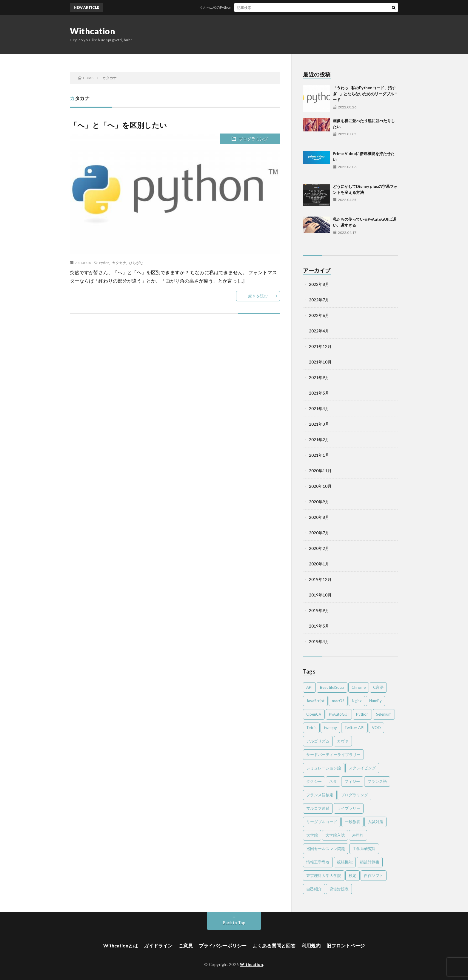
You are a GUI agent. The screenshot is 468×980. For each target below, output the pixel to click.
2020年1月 (319, 564)
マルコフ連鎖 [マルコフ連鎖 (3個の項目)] (318, 808)
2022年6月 (319, 315)
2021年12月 (320, 346)
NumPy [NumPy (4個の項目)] (375, 701)
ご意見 (186, 946)
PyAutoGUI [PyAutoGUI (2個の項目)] (339, 714)
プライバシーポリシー (223, 946)
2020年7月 (319, 533)
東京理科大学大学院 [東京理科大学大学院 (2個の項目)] (324, 875)
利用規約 (311, 946)
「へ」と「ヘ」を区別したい (118, 125)
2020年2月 (319, 548)
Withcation (92, 31)
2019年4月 (319, 641)
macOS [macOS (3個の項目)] (338, 701)
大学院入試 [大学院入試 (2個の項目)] (335, 835)
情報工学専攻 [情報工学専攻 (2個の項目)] (318, 862)
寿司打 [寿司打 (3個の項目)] (358, 835)
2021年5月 (319, 393)
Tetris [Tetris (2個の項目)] (311, 728)
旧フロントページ (346, 946)
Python (104, 263)
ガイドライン (158, 946)
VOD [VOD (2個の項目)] (376, 728)
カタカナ (119, 263)
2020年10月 (320, 486)
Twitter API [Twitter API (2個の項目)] (354, 728)
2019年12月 (320, 579)
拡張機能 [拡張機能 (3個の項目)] (345, 862)
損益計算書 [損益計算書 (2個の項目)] (370, 862)
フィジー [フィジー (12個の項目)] (352, 781)
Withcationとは (121, 946)
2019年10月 (320, 595)
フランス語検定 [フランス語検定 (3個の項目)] (320, 795)
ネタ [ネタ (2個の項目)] (333, 781)
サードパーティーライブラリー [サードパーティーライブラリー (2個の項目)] (333, 754)
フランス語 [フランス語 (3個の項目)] (377, 781)
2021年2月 (319, 440)
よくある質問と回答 (274, 946)
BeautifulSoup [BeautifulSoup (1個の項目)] (332, 687)
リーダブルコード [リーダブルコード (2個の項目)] (322, 822)
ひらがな (136, 263)
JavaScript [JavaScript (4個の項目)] (315, 701)
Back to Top (234, 923)
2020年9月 (319, 502)
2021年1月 (319, 455)
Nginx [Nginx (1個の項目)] (357, 701)
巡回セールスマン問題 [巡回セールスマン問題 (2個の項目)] (326, 849)
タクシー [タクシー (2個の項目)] (314, 781)
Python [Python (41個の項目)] (362, 714)
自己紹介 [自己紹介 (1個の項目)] (314, 889)
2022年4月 (319, 331)
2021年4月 (319, 408)
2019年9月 (319, 610)
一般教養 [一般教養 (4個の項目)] (352, 822)
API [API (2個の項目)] (309, 687)
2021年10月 (320, 362)
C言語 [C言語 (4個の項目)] (378, 687)
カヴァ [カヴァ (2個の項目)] (343, 741)
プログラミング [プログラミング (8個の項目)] (354, 795)
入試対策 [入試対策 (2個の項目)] (375, 822)
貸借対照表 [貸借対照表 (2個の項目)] (339, 889)
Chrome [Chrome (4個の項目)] (359, 687)
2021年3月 (319, 424)
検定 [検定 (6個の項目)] (352, 875)
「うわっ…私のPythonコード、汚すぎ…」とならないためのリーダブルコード (265, 7)
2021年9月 (319, 377)
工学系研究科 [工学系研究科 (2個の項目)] (364, 849)
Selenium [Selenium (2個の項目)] (384, 714)
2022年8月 (319, 284)
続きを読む (258, 296)
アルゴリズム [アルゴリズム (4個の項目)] (318, 741)
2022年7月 (319, 300)
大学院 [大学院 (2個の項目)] (312, 835)
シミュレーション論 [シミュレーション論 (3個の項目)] (324, 768)
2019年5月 (319, 626)
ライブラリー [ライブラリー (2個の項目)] (349, 808)
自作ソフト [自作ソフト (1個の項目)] (374, 875)
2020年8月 (319, 517)
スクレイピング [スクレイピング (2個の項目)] (362, 768)
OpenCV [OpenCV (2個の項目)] (314, 714)
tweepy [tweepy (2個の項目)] (330, 728)
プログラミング (253, 139)
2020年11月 (320, 471)
